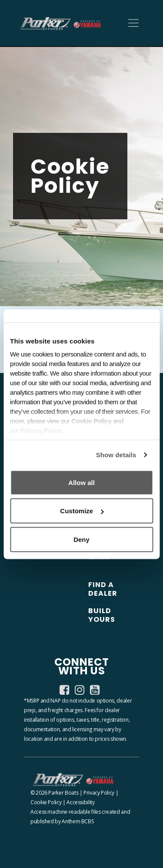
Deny (81, 539)
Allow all (81, 482)
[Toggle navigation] (133, 23)
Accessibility (80, 802)
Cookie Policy (46, 802)
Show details (116, 455)
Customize (82, 511)
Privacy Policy (99, 793)
